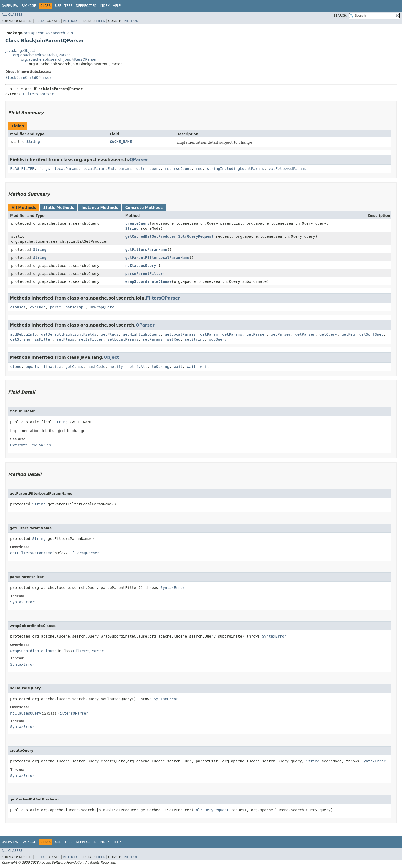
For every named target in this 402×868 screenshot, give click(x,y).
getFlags (110, 334)
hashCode (96, 367)
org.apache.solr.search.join (48, 33)
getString (20, 339)
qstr (140, 169)
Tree (69, 6)
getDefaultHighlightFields (69, 334)
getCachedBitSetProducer (151, 236)
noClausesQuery (141, 266)
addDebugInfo (23, 334)
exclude (38, 307)
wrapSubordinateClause (148, 281)
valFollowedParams (287, 169)
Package (29, 6)
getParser (257, 334)
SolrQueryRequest (196, 236)
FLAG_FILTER (22, 169)
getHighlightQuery (142, 334)
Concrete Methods (144, 208)
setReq (174, 339)
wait (178, 367)
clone (16, 367)
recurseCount (178, 169)
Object (112, 357)
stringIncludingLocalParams (235, 169)
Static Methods (59, 208)
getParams (232, 334)
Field (39, 21)
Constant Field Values (31, 445)
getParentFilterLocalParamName (157, 258)
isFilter (43, 339)
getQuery (328, 334)
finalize (52, 367)
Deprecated (86, 6)
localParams (67, 169)
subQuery (218, 339)
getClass (74, 367)
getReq (348, 334)
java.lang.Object (20, 51)
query (155, 169)
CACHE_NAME (121, 142)
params (125, 169)
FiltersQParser (38, 94)
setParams (153, 339)
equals (32, 367)
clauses (18, 307)
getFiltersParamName (146, 250)
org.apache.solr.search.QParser (42, 55)
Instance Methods (100, 208)
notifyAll (137, 367)
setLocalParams (123, 339)
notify (116, 367)
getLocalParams (180, 334)
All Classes (12, 15)
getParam (209, 334)
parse (56, 307)
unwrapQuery (102, 307)
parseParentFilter (144, 274)
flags (45, 169)
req (199, 169)
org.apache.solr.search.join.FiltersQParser (59, 59)
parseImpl (75, 307)
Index (105, 6)
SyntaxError (173, 588)
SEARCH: (341, 16)
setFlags (65, 339)
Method (70, 21)
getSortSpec (371, 334)
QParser (139, 160)
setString (195, 339)
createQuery (137, 223)
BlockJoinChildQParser (28, 78)
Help (117, 6)
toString (161, 367)
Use (58, 6)
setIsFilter (91, 339)
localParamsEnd (99, 169)
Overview (10, 6)
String (33, 142)
